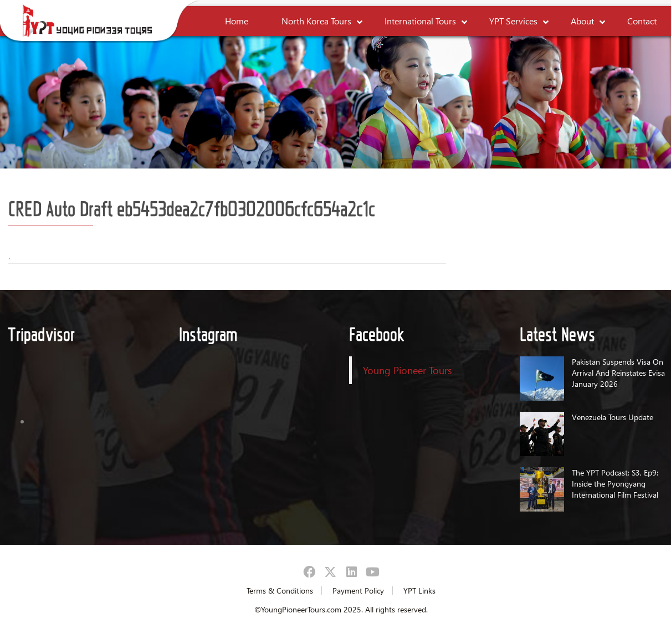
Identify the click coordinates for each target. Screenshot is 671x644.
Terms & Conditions (280, 591)
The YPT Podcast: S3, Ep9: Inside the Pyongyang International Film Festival (615, 484)
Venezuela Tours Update (613, 417)
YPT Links (419, 591)
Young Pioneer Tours (408, 370)
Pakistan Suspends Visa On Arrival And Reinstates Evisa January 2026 (618, 373)
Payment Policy (358, 591)
